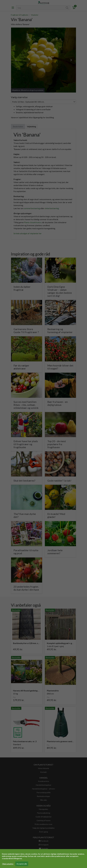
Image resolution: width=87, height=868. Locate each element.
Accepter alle (22, 864)
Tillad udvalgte (8, 864)
